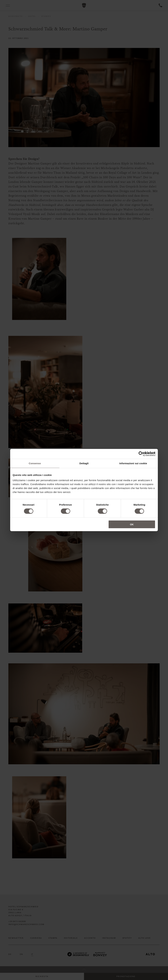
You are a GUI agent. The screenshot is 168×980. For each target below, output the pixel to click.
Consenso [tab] (35, 463)
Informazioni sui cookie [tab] (133, 463)
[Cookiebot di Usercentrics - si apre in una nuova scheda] (141, 454)
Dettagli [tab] (84, 463)
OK (132, 524)
